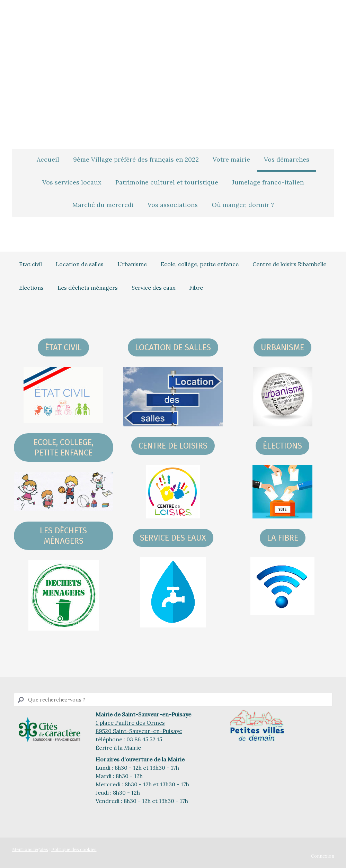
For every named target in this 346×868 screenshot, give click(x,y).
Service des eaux (153, 288)
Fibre (196, 288)
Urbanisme (132, 264)
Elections (31, 288)
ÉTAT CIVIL (63, 347)
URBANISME (282, 347)
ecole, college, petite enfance (64, 447)
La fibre (283, 538)
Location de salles (80, 264)
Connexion (323, 856)
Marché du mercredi (103, 205)
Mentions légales (30, 849)
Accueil (48, 159)
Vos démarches (287, 159)
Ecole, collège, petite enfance (200, 264)
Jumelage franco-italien (268, 182)
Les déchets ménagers (88, 288)
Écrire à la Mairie (118, 748)
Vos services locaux (72, 182)
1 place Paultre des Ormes (130, 723)
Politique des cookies (74, 849)
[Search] (173, 700)
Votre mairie (231, 159)
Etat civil (30, 264)
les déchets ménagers (63, 536)
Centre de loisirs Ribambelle (289, 264)
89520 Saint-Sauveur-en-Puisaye (139, 731)
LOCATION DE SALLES (173, 347)
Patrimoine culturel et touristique (167, 182)
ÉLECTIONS (282, 446)
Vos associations (173, 205)
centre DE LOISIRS (173, 446)
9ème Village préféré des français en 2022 (136, 159)
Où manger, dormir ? (243, 205)
